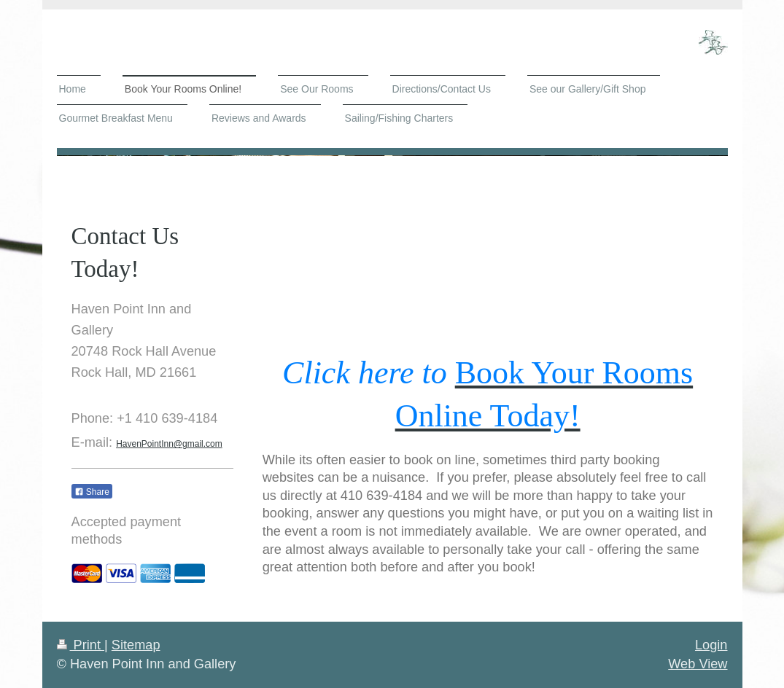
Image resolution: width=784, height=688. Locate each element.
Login (711, 645)
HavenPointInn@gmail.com (169, 444)
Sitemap (136, 645)
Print (81, 645)
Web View (698, 664)
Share (92, 492)
